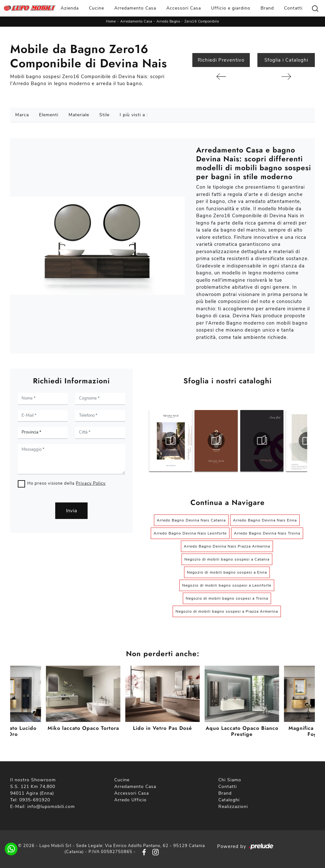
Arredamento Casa (135, 8)
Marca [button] (22, 115)
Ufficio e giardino (231, 8)
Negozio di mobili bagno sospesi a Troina (227, 598)
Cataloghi (229, 800)
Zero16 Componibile (202, 21)
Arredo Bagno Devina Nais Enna (265, 520)
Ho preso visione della (66, 483)
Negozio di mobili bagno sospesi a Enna (227, 572)
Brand (267, 8)
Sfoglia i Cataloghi (286, 60)
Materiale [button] (79, 115)
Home (111, 21)
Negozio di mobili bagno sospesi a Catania (227, 559)
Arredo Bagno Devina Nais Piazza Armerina (227, 546)
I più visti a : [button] (134, 115)
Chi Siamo (230, 780)
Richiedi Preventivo (221, 60)
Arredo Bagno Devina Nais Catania (191, 520)
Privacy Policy (91, 483)
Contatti (293, 8)
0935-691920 (35, 800)
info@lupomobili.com (51, 807)
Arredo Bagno (168, 21)
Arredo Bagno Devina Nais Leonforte (190, 533)
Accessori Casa (184, 8)
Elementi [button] (49, 115)
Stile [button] (104, 115)
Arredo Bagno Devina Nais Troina (267, 533)
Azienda (70, 8)
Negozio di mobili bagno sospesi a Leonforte (227, 585)
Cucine (96, 8)
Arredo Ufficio (130, 800)
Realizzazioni (233, 807)
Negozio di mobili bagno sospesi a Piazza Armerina (227, 611)
